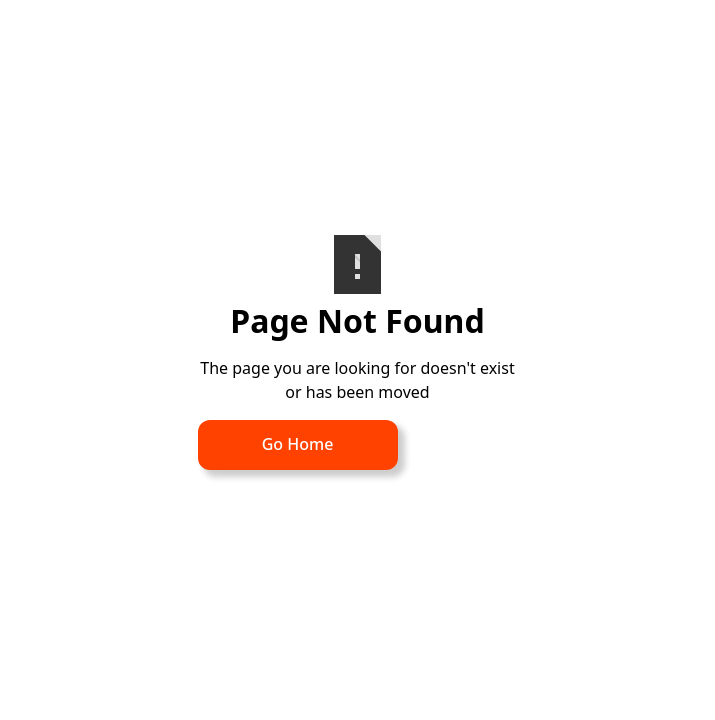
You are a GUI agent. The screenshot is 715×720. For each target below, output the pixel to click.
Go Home (298, 444)
